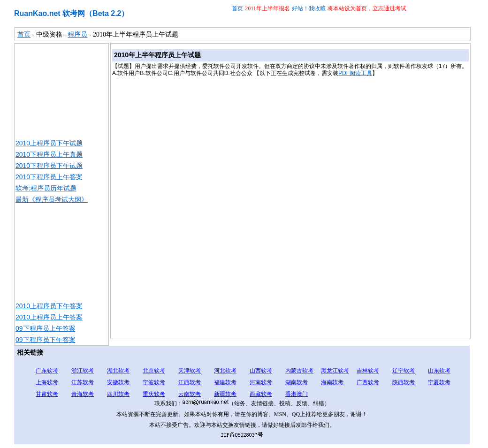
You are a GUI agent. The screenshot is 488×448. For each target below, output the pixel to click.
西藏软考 (261, 394)
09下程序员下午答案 (46, 340)
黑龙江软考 (335, 371)
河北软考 (225, 371)
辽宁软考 (404, 371)
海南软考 (332, 382)
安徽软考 (118, 382)
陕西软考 (404, 382)
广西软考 (368, 382)
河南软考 (261, 382)
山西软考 (261, 371)
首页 (237, 8)
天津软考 (190, 371)
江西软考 (190, 382)
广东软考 (47, 371)
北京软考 (154, 371)
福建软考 (225, 382)
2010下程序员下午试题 (49, 166)
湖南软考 (297, 382)
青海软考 (83, 394)
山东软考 (439, 371)
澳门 (302, 394)
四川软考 (118, 394)
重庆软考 (154, 394)
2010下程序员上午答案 (49, 177)
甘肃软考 (47, 394)
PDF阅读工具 (355, 73)
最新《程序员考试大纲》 (52, 199)
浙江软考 (83, 371)
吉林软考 (368, 371)
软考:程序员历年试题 (46, 188)
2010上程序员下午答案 (49, 306)
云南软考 (190, 394)
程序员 (77, 34)
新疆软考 (225, 394)
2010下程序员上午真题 (49, 154)
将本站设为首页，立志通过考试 (367, 8)
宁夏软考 (439, 382)
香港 (291, 394)
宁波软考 (154, 382)
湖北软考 (118, 371)
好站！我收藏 (309, 8)
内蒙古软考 (299, 371)
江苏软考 (83, 382)
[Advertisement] (61, 91)
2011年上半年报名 (267, 8)
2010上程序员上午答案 (49, 317)
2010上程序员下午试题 (49, 143)
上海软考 (47, 382)
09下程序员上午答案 (46, 328)
